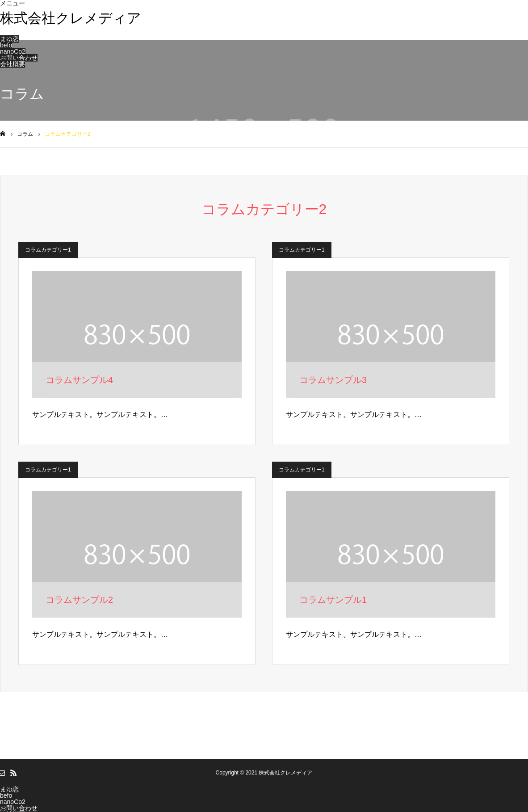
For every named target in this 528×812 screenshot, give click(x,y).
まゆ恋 (9, 39)
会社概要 (13, 64)
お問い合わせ (19, 58)
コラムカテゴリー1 (48, 250)
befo (6, 45)
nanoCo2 (13, 51)
